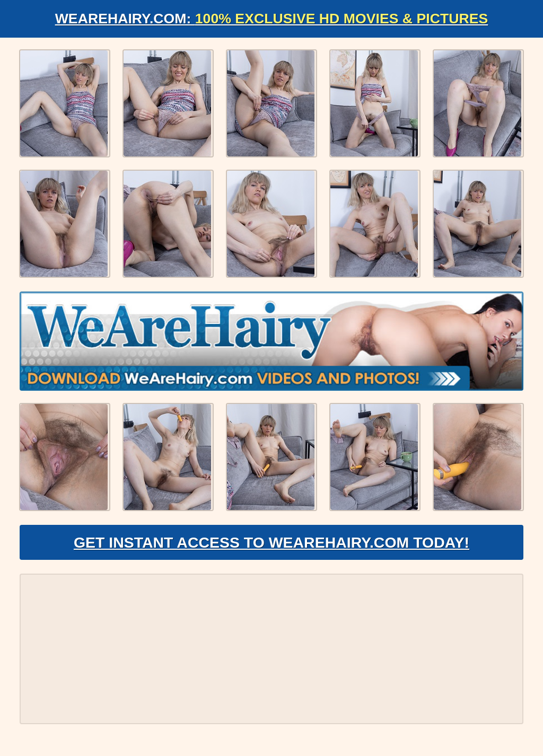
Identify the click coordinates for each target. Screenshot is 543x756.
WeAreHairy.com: (271, 19)
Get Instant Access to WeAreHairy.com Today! (271, 549)
